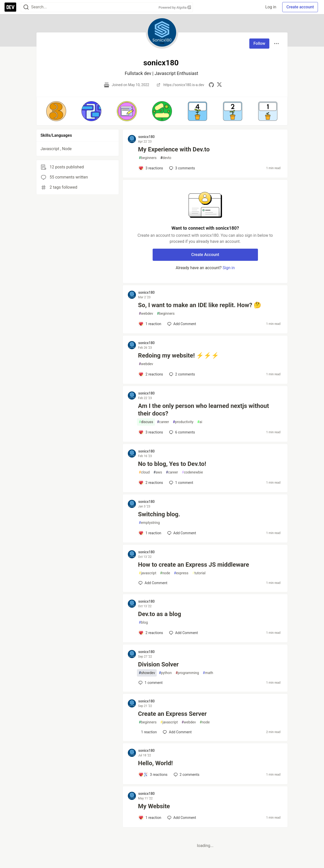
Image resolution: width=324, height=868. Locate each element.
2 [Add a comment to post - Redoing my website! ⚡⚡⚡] (181, 374)
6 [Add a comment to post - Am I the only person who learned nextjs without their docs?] (181, 432)
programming (187, 673)
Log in (271, 7)
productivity (183, 422)
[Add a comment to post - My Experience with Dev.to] (151, 168)
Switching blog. (159, 514)
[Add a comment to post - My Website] (150, 818)
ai (200, 422)
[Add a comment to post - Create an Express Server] (148, 732)
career (163, 422)
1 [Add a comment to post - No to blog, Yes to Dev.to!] (181, 483)
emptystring (149, 523)
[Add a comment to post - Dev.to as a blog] (151, 633)
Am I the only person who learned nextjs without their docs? (203, 410)
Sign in (229, 268)
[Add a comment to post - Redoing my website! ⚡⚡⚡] (151, 374)
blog (143, 623)
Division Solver (158, 664)
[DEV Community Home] (10, 7)
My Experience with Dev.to (174, 149)
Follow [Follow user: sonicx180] (259, 43)
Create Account (205, 255)
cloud (144, 472)
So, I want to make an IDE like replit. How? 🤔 (200, 305)
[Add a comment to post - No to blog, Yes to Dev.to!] (151, 483)
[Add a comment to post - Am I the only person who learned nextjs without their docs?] (151, 432)
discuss (146, 422)
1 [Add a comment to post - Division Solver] (150, 683)
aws (158, 472)
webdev (146, 314)
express (181, 573)
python (165, 673)
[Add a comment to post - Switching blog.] (150, 533)
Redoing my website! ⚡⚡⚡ (178, 356)
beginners (148, 158)
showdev (147, 673)
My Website (154, 806)
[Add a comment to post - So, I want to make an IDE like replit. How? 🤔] (150, 324)
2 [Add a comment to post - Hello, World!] (186, 775)
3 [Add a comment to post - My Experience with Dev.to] (181, 168)
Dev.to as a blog (159, 614)
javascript (147, 573)
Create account (300, 7)
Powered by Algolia (175, 7)
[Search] (26, 7)
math (208, 673)
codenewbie (192, 472)
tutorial (199, 573)
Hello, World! (155, 763)
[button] (56, 111)
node (165, 573)
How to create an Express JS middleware (194, 565)
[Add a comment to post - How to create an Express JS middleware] (153, 583)
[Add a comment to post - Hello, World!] (153, 775)
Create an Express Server (172, 714)
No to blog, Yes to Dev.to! (172, 464)
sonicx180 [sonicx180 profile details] (146, 137)
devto (166, 158)
